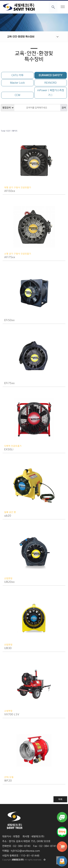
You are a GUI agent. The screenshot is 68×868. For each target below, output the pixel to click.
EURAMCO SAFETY (51, 75)
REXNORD (51, 83)
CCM (17, 95)
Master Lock (17, 83)
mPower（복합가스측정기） (51, 93)
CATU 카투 (18, 75)
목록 (60, 799)
